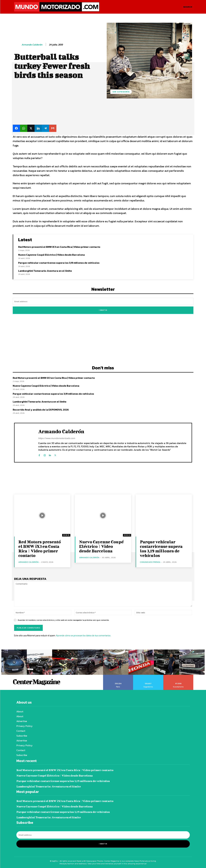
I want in (103, 310)
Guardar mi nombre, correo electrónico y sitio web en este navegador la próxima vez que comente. (64, 620)
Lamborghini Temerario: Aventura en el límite (45, 271)
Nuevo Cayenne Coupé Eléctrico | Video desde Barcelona (51, 255)
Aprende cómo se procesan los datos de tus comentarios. (84, 636)
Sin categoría (121, 92)
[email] (103, 301)
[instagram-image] (14, 662)
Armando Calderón (32, 45)
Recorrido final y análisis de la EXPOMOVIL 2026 (41, 410)
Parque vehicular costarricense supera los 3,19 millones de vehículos (59, 263)
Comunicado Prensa (150, 562)
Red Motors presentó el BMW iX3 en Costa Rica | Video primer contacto (59, 247)
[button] (188, 7)
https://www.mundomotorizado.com (57, 438)
